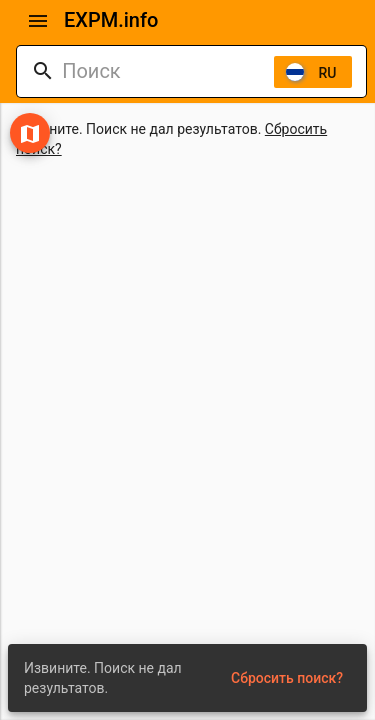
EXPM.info (111, 20)
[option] (313, 72)
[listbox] (313, 72)
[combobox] (167, 71)
